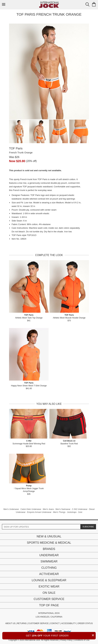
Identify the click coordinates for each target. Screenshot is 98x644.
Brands (49, 549)
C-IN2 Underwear (80, 509)
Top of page (49, 605)
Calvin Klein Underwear (31, 509)
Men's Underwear (11, 509)
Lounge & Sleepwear (49, 580)
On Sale (49, 593)
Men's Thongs (59, 512)
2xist (80, 512)
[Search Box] (87, 4)
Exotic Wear (49, 587)
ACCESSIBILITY (69, 623)
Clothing (49, 568)
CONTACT (55, 623)
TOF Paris (16, 148)
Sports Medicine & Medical (49, 543)
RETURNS (22, 623)
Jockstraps (72, 512)
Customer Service (49, 599)
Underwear (49, 555)
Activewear (49, 574)
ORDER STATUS (85, 623)
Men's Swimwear (63, 509)
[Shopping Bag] (94, 4)
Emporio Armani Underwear (39, 512)
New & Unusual (49, 536)
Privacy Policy (66, 640)
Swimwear (49, 561)
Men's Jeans (48, 509)
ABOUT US (10, 623)
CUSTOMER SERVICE (38, 623)
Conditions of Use (82, 640)
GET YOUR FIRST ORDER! (61, 635)
